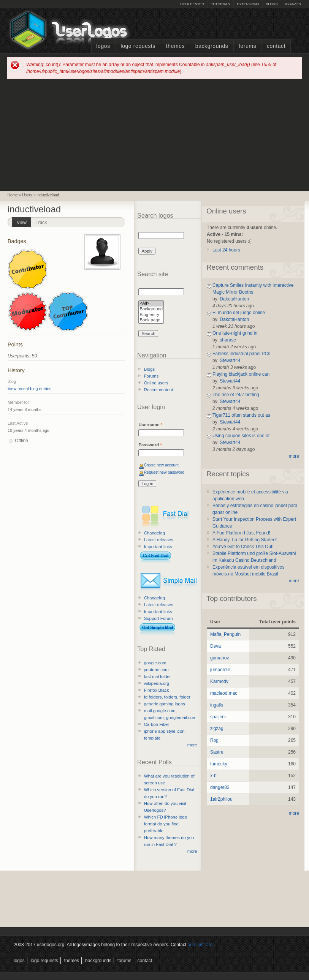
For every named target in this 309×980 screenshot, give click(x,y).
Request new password (164, 472)
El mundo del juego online (239, 313)
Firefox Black (157, 690)
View (24, 221)
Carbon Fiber (157, 724)
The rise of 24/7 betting (236, 395)
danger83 (220, 787)
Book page (151, 320)
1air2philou (221, 799)
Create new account (161, 465)
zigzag (217, 729)
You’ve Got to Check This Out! (243, 547)
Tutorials (220, 4)
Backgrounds (212, 46)
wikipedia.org (157, 683)
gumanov (219, 658)
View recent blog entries (29, 389)
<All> (151, 304)
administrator (201, 945)
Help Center (192, 4)
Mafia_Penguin (225, 634)
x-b (213, 776)
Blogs (272, 4)
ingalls (217, 705)
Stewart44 (230, 360)
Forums (247, 46)
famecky (219, 764)
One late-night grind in (235, 333)
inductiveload (48, 195)
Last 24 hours (226, 250)
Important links (158, 547)
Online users (156, 383)
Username (150, 425)
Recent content (159, 390)
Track (41, 223)
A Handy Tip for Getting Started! (245, 540)
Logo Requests (138, 46)
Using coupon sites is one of (241, 436)
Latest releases (159, 540)
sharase (228, 340)
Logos (103, 46)
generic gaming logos (165, 704)
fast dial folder (158, 677)
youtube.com (156, 670)
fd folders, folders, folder (167, 697)
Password (150, 445)
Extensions (248, 4)
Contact (276, 46)
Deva (216, 646)
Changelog (154, 533)
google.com (155, 663)
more (192, 745)
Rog (214, 740)
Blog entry (151, 315)
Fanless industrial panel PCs (241, 354)
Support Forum (158, 618)
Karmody (219, 681)
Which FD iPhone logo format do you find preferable (166, 824)
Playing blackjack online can (241, 374)
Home (13, 195)
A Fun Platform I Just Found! (241, 533)
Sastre (217, 752)
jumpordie (220, 670)
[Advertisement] (155, 134)
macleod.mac (224, 693)
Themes (175, 46)
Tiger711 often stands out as (241, 415)
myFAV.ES (293, 4)
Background (151, 309)
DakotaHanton (234, 299)
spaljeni (218, 717)
